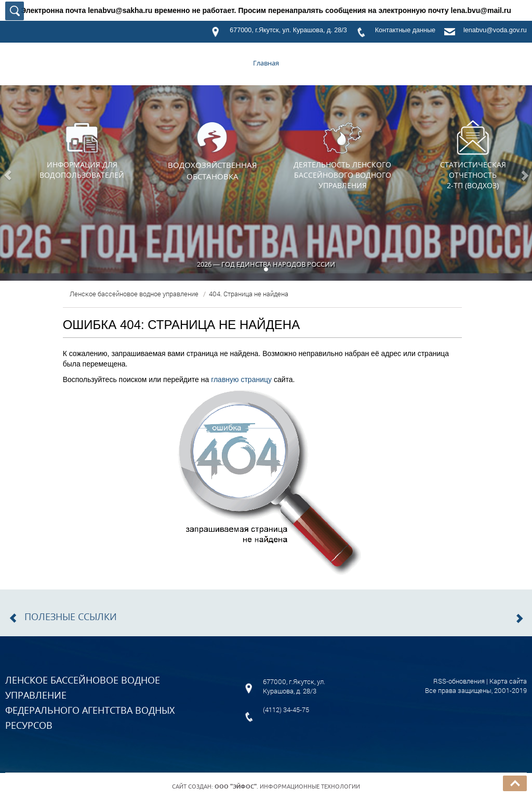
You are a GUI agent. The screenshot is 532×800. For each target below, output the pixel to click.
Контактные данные (405, 30)
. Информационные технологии (287, 786)
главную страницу (241, 379)
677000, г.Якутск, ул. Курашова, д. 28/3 (288, 30)
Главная (266, 63)
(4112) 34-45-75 (286, 710)
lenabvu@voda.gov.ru (495, 30)
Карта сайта (508, 681)
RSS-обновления (459, 681)
